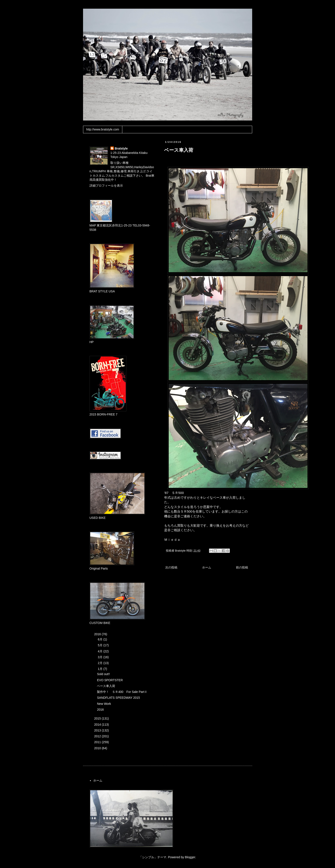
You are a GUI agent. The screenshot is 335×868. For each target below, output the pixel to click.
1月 (101, 669)
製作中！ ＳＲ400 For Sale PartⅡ (122, 692)
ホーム (207, 567)
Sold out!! (103, 674)
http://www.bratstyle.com (103, 129)
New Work (104, 704)
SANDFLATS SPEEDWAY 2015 (118, 698)
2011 (98, 742)
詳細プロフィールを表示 (106, 186)
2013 (98, 730)
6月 (101, 639)
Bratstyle (121, 148)
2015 (98, 718)
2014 (98, 725)
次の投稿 (171, 567)
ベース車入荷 (106, 686)
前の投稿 (242, 567)
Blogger (190, 857)
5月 (101, 645)
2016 (98, 634)
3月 (101, 657)
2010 (98, 748)
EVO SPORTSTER (110, 680)
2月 (101, 663)
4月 (101, 651)
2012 (98, 736)
